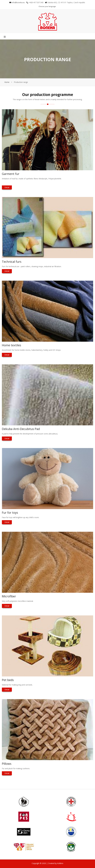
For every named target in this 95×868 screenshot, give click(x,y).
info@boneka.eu (17, 2)
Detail (7, 187)
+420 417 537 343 (35, 2)
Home (7, 82)
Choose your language (47, 6)
